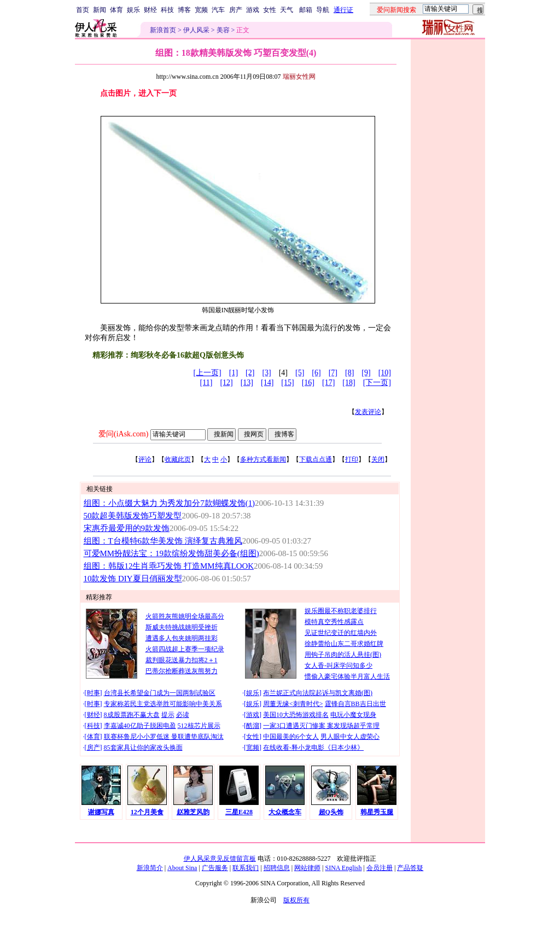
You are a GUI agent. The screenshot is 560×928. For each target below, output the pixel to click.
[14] (267, 383)
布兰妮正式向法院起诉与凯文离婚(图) (318, 693)
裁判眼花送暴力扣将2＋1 (182, 660)
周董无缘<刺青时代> (293, 704)
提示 (168, 715)
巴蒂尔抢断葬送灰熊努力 (182, 671)
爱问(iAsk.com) (123, 434)
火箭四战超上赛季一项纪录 (185, 649)
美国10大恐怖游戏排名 (296, 715)
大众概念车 (285, 812)
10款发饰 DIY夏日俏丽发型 (133, 579)
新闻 (100, 10)
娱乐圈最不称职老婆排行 (341, 611)
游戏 (253, 10)
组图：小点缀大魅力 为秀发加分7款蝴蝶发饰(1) (170, 503)
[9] (366, 373)
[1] (234, 373)
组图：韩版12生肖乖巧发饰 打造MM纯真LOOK (169, 566)
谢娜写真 (101, 812)
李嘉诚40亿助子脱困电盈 (140, 726)
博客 (184, 10)
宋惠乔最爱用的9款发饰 (127, 528)
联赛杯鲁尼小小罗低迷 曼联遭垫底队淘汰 (164, 737)
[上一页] (207, 373)
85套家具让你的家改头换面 (143, 748)
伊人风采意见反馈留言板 (220, 859)
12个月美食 (147, 812)
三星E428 (239, 812)
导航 (323, 10)
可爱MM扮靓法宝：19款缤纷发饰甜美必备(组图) (171, 553)
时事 (94, 693)
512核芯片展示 (199, 726)
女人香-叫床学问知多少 (339, 666)
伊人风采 (196, 30)
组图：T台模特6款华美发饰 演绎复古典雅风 (163, 541)
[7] (333, 373)
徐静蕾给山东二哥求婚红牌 (344, 644)
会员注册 (380, 868)
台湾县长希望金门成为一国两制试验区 (160, 693)
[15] (287, 383)
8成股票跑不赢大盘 (132, 715)
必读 (183, 715)
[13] (247, 383)
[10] (385, 373)
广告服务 (215, 868)
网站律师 (307, 868)
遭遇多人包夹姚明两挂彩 (182, 638)
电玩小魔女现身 (353, 715)
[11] (206, 383)
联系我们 (246, 868)
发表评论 (368, 412)
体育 (116, 10)
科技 (167, 10)
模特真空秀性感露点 (334, 622)
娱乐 (133, 10)
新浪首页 (163, 30)
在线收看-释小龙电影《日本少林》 (313, 748)
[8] (349, 373)
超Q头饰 (331, 812)
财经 (150, 10)
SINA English (343, 868)
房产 (236, 10)
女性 (270, 10)
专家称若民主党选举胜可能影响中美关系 (163, 704)
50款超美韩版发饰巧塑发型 (133, 516)
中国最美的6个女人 (291, 737)
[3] (266, 373)
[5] (300, 373)
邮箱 (306, 10)
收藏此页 (178, 459)
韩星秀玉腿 (377, 812)
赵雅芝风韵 (193, 812)
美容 (223, 30)
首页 (83, 10)
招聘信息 (277, 868)
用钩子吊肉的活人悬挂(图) (343, 655)
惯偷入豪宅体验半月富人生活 (347, 676)
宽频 (201, 10)
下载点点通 (316, 459)
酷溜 (253, 726)
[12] (226, 383)
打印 (352, 459)
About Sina (182, 868)
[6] (316, 373)
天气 (287, 10)
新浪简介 (150, 868)
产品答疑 (410, 868)
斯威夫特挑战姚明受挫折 (182, 627)
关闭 (378, 459)
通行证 (343, 10)
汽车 (218, 10)
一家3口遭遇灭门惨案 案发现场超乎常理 (321, 726)
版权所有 (296, 900)
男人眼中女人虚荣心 (350, 737)
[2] (250, 373)
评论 (145, 459)
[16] (308, 383)
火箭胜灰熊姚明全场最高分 (185, 616)
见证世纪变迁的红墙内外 (341, 633)
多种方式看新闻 (263, 459)
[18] (349, 383)
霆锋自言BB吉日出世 (355, 704)
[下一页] (377, 383)
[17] (328, 383)
